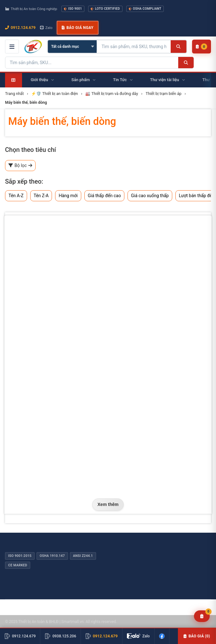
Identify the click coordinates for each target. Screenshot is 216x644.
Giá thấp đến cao (104, 196)
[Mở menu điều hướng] (12, 47)
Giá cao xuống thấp (150, 196)
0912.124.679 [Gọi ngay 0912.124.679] (20, 28)
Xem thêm (108, 504)
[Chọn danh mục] (72, 47)
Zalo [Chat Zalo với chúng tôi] (46, 28)
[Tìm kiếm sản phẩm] (134, 47)
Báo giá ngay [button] (77, 28)
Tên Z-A (41, 196)
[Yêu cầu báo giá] (202, 616)
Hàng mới (68, 196)
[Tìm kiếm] (178, 47)
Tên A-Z (16, 196)
